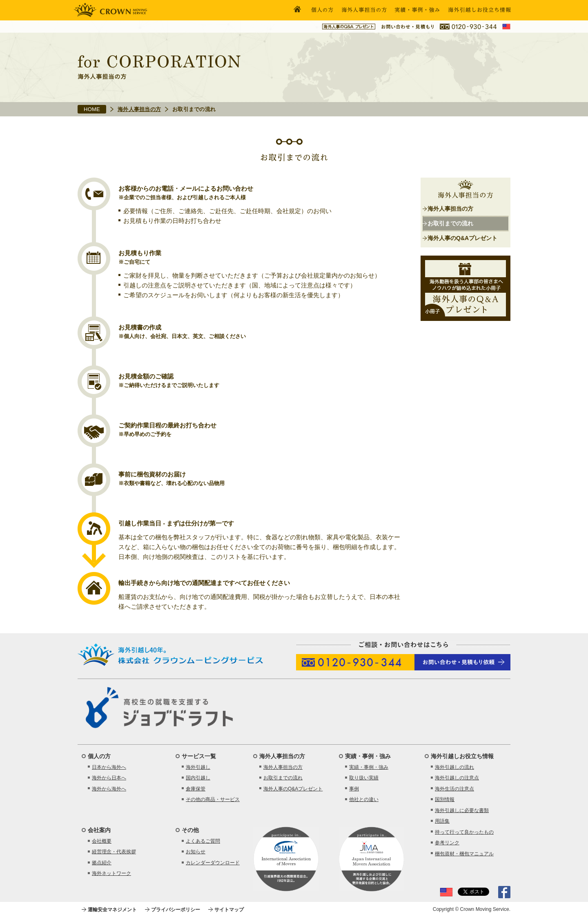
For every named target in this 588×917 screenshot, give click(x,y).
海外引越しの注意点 (457, 778)
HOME (92, 109)
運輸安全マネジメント (112, 910)
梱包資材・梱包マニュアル (464, 854)
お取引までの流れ (450, 223)
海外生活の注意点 (454, 789)
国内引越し (198, 778)
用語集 (442, 821)
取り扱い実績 (364, 778)
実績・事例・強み (369, 767)
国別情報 (445, 799)
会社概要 (102, 841)
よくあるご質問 (203, 841)
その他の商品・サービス (213, 799)
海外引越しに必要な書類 (462, 810)
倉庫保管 (196, 789)
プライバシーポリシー (176, 910)
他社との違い (364, 799)
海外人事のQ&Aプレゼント (462, 238)
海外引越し (198, 767)
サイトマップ (229, 910)
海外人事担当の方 (139, 109)
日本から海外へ (109, 767)
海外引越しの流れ (454, 767)
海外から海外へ (109, 789)
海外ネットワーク (111, 873)
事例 (354, 789)
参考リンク (447, 843)
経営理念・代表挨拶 (114, 852)
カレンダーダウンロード (213, 863)
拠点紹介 (102, 863)
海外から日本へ (109, 778)
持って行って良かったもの (464, 832)
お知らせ (196, 852)
